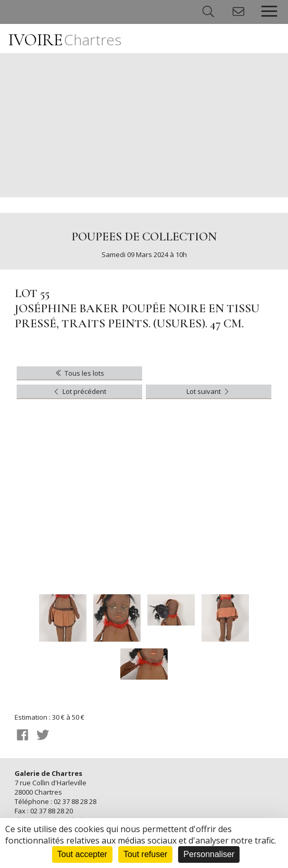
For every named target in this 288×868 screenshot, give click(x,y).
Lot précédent (79, 391)
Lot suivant (209, 391)
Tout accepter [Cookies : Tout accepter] (82, 854)
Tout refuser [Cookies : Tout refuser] (145, 854)
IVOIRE (65, 40)
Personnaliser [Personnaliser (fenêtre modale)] (209, 854)
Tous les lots (79, 373)
